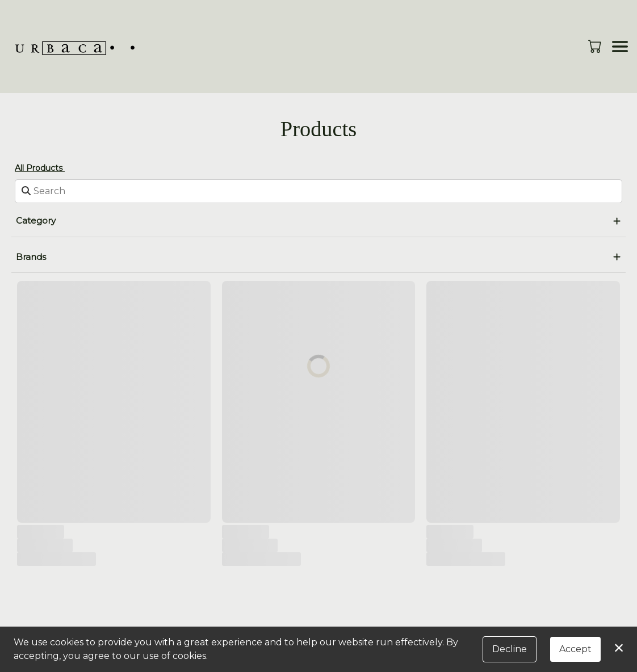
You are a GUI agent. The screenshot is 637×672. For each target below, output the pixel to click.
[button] (596, 46)
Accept (575, 649)
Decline (510, 649)
